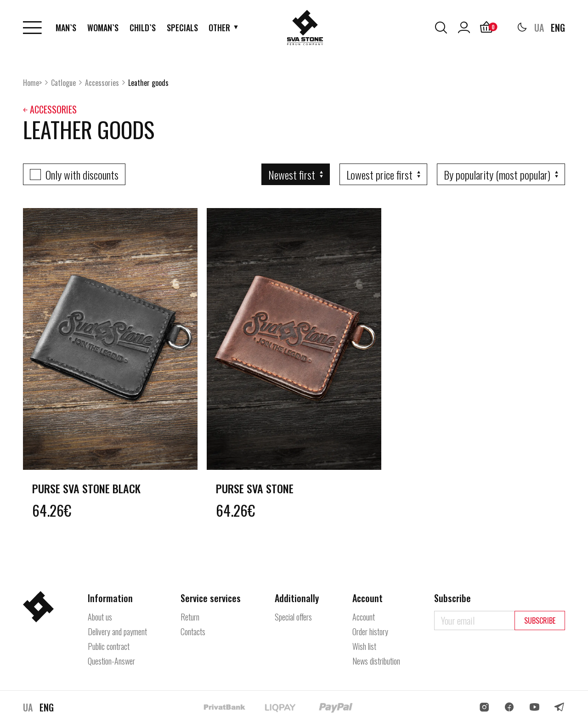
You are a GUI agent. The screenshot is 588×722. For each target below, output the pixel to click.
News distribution (376, 661)
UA (539, 28)
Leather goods (148, 83)
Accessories (102, 83)
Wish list (364, 646)
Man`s (66, 28)
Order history (370, 632)
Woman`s (103, 28)
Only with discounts (82, 175)
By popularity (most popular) (497, 175)
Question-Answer (111, 661)
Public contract (109, 646)
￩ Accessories (50, 109)
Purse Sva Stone (255, 488)
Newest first (292, 175)
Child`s (143, 28)
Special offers (293, 617)
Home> (32, 83)
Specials (182, 28)
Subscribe (540, 620)
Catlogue (63, 83)
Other (219, 28)
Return (190, 617)
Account (364, 617)
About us (100, 617)
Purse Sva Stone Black (86, 488)
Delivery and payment (117, 632)
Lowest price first (379, 175)
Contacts (193, 632)
